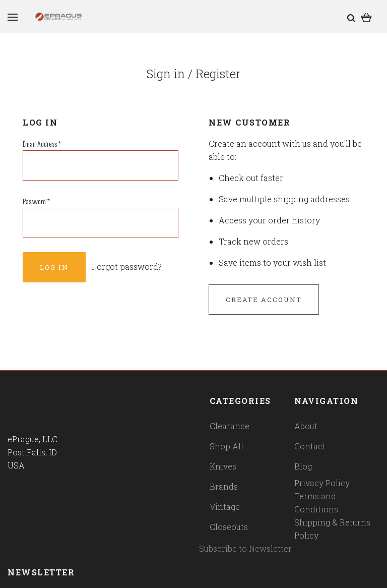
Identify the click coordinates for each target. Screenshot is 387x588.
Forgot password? (127, 267)
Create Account (264, 300)
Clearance (230, 426)
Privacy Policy (322, 483)
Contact (310, 446)
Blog (303, 466)
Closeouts (229, 527)
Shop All (227, 446)
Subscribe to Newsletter (245, 548)
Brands (224, 486)
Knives (223, 466)
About (306, 426)
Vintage (225, 507)
